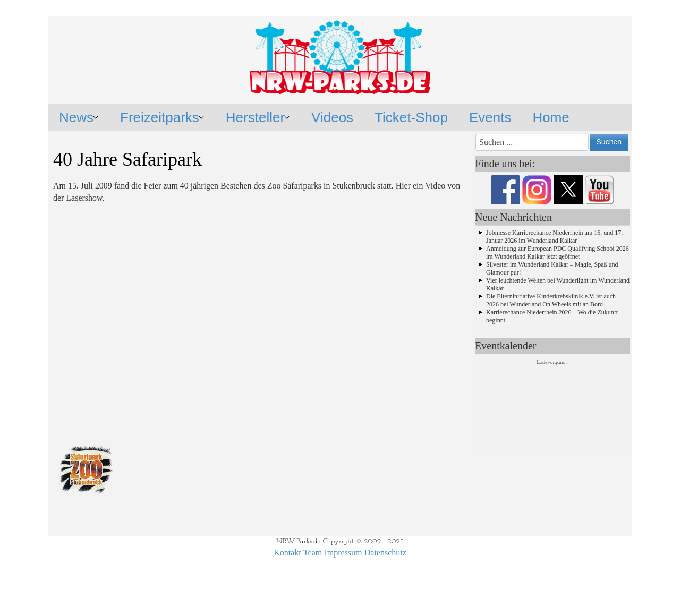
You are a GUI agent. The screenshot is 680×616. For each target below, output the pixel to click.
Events (490, 117)
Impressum (343, 553)
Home (551, 117)
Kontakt (287, 553)
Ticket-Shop (411, 117)
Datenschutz (385, 553)
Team (313, 553)
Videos (332, 117)
